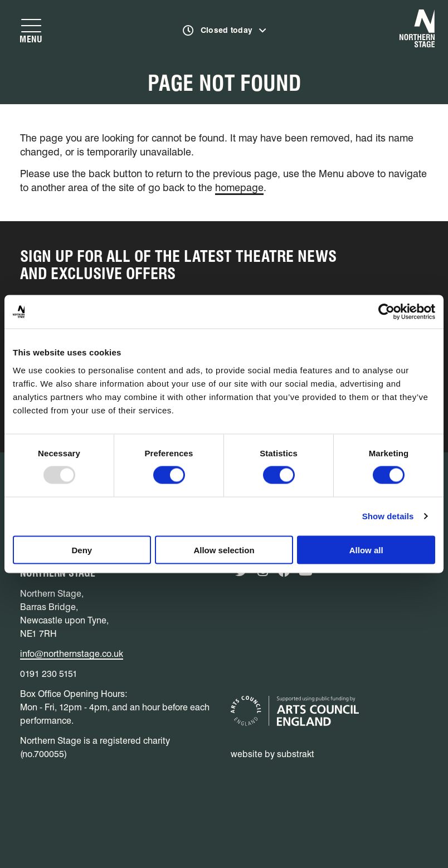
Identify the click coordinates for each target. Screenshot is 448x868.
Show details (388, 516)
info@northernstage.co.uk (72, 654)
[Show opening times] (225, 31)
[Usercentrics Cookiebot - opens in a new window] (386, 312)
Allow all (366, 550)
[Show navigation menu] (31, 30)
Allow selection (224, 550)
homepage (239, 187)
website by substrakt (272, 754)
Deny (82, 550)
